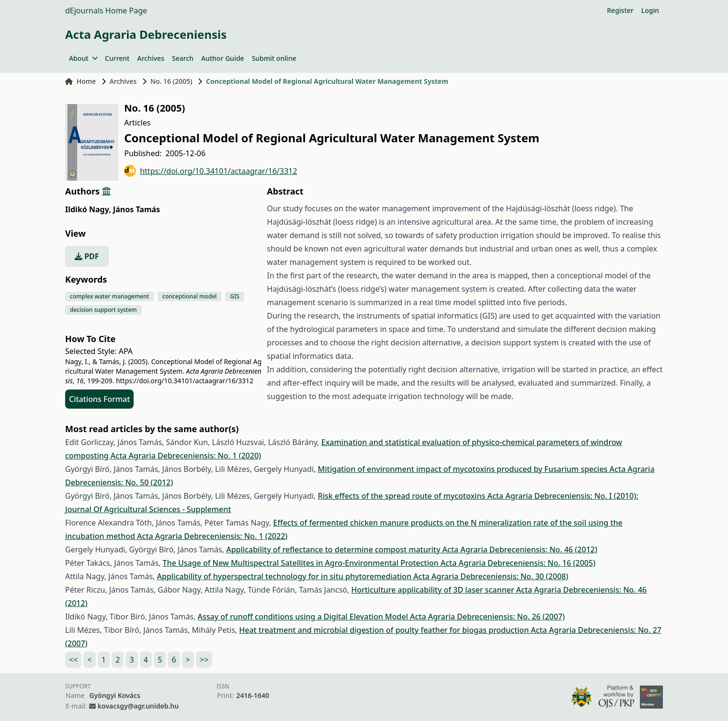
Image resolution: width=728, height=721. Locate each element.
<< (73, 660)
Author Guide (223, 58)
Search (183, 58)
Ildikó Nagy (88, 209)
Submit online (274, 58)
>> (204, 660)
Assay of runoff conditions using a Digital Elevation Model (303, 617)
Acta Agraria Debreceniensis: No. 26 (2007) (487, 617)
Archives (150, 58)
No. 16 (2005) (171, 81)
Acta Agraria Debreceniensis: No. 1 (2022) (212, 536)
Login (650, 10)
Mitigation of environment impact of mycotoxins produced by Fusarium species (464, 469)
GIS (235, 296)
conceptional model (189, 296)
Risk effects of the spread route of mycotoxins (403, 496)
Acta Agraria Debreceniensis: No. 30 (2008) (491, 576)
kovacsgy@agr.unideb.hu (138, 706)
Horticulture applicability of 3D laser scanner (433, 590)
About (83, 58)
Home (80, 81)
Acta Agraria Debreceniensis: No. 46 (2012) (520, 549)
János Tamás (136, 209)
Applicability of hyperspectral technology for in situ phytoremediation (285, 576)
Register (620, 10)
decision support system (103, 310)
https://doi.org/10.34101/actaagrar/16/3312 (210, 171)
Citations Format (99, 399)
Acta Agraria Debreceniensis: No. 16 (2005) (518, 563)
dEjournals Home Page (106, 11)
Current (117, 58)
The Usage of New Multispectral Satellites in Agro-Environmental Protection (302, 563)
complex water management (109, 296)
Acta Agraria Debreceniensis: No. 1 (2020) (186, 456)
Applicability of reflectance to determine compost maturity (334, 549)
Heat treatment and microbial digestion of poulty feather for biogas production (385, 630)
